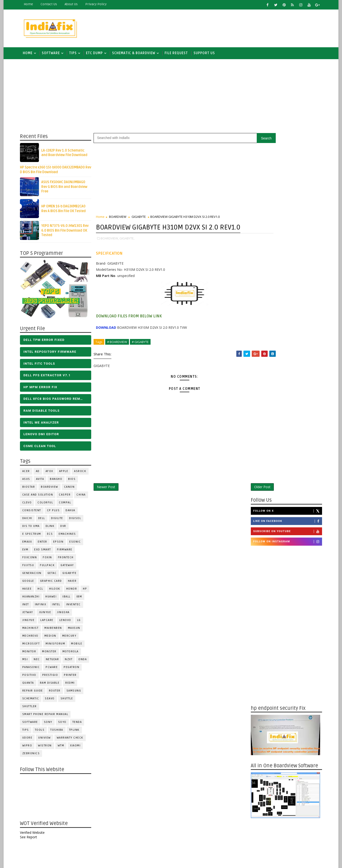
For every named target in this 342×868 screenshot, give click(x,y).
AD (40, 474)
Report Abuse (260, 825)
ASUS (29, 481)
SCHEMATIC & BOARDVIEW (136, 55)
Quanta (31, 685)
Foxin (50, 560)
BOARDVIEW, (112, 251)
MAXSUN (77, 630)
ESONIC (78, 544)
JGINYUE (48, 615)
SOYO (65, 724)
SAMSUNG (76, 693)
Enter (45, 544)
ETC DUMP (97, 55)
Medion (53, 638)
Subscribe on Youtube (285, 170)
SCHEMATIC (33, 701)
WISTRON (48, 748)
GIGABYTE (72, 575)
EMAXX (30, 544)
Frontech (68, 560)
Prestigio (53, 677)
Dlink (53, 528)
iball (69, 599)
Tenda (80, 724)
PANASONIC (34, 670)
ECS (53, 536)
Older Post (232, 500)
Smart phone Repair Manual (48, 717)
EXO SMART (45, 552)
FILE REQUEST (179, 55)
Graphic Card (54, 583)
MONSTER (52, 654)
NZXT (71, 662)
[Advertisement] (233, 28)
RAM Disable (52, 685)
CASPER (68, 497)
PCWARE (55, 670)
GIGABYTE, (130, 251)
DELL (44, 521)
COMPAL (68, 505)
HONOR (74, 591)
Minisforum (58, 646)
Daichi (30, 521)
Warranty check (73, 740)
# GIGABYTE (143, 354)
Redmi (73, 685)
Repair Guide (35, 693)
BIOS (75, 481)
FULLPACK (50, 568)
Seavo (53, 701)
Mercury (72, 638)
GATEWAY (70, 568)
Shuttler (32, 709)
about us (74, 4)
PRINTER (73, 677)
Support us (207, 55)
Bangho (59, 481)
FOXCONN (32, 560)
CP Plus (56, 513)
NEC (40, 662)
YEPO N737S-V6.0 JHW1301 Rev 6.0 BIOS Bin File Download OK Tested (68, 233)
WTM (64, 748)
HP (88, 591)
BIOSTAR (31, 489)
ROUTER (57, 693)
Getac (55, 575)
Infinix (43, 607)
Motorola (73, 654)
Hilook (57, 591)
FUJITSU (31, 568)
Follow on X (285, 149)
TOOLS (42, 732)
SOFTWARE (53, 55)
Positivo (32, 677)
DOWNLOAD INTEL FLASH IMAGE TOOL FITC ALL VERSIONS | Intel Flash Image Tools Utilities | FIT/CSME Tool (279, 746)
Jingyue (31, 622)
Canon (72, 489)
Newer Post (109, 500)
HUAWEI (54, 599)
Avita (43, 481)
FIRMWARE (67, 552)
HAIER (75, 583)
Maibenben (56, 630)
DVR (66, 528)
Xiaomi (78, 748)
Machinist (33, 630)
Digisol (78, 521)
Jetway (30, 615)
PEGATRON (74, 670)
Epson (61, 544)
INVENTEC (76, 607)
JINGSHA (66, 615)
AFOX (52, 474)
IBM (82, 599)
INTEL (59, 607)
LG (82, 622)
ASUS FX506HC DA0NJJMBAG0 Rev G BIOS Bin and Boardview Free (67, 189)
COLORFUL (48, 505)
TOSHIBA (60, 732)
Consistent (34, 513)
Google (31, 583)
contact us (51, 4)
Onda (85, 662)
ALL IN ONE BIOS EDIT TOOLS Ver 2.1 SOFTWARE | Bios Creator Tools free (294, 808)
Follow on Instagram (285, 180)
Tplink (77, 732)
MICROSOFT (34, 646)
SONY (51, 724)
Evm (28, 552)
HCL (43, 591)
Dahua (73, 513)
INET (28, 607)
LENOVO (68, 622)
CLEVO (30, 505)
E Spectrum (34, 536)
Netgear (55, 662)
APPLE (66, 474)
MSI (28, 662)
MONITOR (32, 654)
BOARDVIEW (52, 489)
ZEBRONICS (34, 756)
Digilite (60, 521)
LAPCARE (50, 622)
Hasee (30, 591)
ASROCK (83, 474)
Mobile (79, 646)
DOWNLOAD (109, 340)
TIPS (76, 55)
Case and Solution (40, 497)
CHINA (84, 497)
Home (31, 4)
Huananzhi (34, 599)
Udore (30, 740)
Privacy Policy (99, 4)
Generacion (35, 575)
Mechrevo (33, 638)
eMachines (70, 536)
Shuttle (69, 701)
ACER (29, 474)
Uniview (47, 740)
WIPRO (30, 748)
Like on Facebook (285, 160)
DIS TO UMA (34, 528)
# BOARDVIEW (120, 354)
